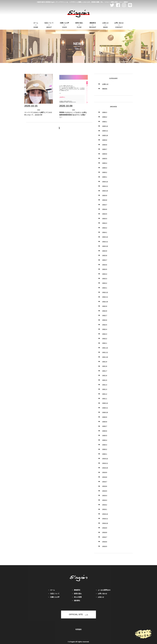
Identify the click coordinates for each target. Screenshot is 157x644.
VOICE (64, 25)
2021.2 (105, 394)
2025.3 (105, 168)
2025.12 (105, 126)
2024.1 (105, 232)
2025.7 (105, 149)
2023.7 (105, 260)
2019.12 (105, 459)
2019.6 (105, 486)
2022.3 (105, 334)
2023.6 (105, 265)
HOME (36, 25)
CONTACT (119, 25)
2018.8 (105, 532)
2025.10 (105, 135)
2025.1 (105, 177)
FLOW (79, 25)
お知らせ (105, 84)
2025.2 (105, 172)
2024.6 (105, 209)
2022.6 (105, 320)
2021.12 (105, 348)
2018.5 (105, 546)
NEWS (105, 25)
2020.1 (105, 454)
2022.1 (105, 343)
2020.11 (105, 408)
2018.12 (105, 514)
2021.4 (105, 385)
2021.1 (105, 399)
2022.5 (105, 325)
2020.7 (105, 426)
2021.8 (105, 366)
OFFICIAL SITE (78, 614)
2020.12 (105, 403)
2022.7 (105, 316)
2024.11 (105, 186)
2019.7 (105, 482)
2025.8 (105, 145)
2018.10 (105, 523)
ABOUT (49, 25)
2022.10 (105, 302)
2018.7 (105, 537)
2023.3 (105, 279)
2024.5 (105, 214)
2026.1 (105, 122)
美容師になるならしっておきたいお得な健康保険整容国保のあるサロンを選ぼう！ (73, 115)
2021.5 (105, 380)
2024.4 (105, 219)
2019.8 (105, 477)
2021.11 (105, 352)
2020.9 (105, 417)
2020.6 (105, 431)
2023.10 (105, 246)
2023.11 (105, 242)
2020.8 (105, 422)
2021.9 (105, 362)
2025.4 (105, 163)
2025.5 (105, 159)
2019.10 (105, 468)
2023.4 (105, 274)
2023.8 (105, 256)
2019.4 (105, 496)
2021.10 (105, 357)
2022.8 (105, 311)
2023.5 (105, 269)
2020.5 (105, 436)
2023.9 (105, 251)
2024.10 (105, 191)
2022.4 (105, 329)
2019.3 (105, 500)
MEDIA (105, 89)
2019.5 (105, 491)
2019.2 (105, 505)
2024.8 (105, 200)
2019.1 (105, 509)
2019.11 (105, 463)
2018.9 (105, 528)
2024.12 (105, 182)
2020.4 (105, 440)
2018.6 (105, 542)
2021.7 (105, 371)
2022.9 (105, 306)
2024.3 (105, 223)
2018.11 (105, 519)
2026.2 (105, 117)
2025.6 (105, 154)
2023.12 (105, 237)
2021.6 (105, 376)
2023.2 (105, 283)
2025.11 (105, 131)
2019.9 (105, 472)
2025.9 (105, 140)
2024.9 (105, 195)
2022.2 (105, 339)
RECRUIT (93, 25)
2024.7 (105, 205)
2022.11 (105, 297)
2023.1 (105, 288)
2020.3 (105, 445)
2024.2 (105, 228)
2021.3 (105, 389)
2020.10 (105, 412)
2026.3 (105, 112)
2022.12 (105, 292)
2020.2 (105, 449)
